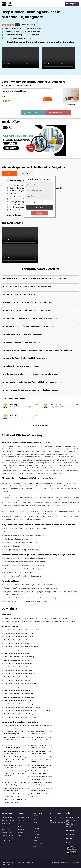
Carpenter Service (7, 835)
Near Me (20, 826)
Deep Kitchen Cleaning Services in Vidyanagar (19, 670)
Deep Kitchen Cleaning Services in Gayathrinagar (20, 700)
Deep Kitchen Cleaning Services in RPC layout (19, 637)
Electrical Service (7, 832)
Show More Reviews (40, 426)
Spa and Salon (6, 829)
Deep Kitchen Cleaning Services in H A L (17, 660)
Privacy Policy (22, 820)
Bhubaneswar (18, 618)
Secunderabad (60, 622)
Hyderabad (43, 618)
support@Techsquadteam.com (60, 822)
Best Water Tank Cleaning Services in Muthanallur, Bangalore (15, 759)
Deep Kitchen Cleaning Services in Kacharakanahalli (21, 697)
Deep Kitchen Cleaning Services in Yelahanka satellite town (23, 630)
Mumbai (7, 622)
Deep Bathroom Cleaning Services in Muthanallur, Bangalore (15, 773)
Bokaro (48, 622)
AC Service (5, 826)
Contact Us (21, 829)
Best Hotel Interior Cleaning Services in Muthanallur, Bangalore (42, 759)
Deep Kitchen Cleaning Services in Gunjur (17, 650)
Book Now (72, 105)
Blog (19, 823)
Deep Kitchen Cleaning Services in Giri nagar (18, 643)
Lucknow (72, 622)
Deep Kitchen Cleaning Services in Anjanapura (19, 694)
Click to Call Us (32, 113)
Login (20, 835)
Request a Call (58, 113)
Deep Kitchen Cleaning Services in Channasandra (20, 684)
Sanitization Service (8, 841)
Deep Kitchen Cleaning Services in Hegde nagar (19, 704)
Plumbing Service (7, 838)
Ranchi (6, 618)
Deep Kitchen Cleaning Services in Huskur (17, 653)
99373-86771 (57, 817)
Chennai (54, 618)
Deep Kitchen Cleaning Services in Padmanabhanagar (21, 687)
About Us (21, 832)
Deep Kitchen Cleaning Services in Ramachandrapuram (22, 647)
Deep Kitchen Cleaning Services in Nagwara (18, 680)
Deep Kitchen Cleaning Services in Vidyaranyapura (20, 657)
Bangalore (31, 618)
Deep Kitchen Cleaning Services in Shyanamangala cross (22, 707)
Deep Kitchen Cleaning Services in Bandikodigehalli (20, 714)
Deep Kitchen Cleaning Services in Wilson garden (20, 674)
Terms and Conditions (71, 863)
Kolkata (17, 622)
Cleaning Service (7, 817)
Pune (26, 622)
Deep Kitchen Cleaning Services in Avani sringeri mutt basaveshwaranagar (28, 711)
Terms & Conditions (24, 817)
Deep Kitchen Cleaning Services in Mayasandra (19, 633)
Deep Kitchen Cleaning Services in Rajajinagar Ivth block (22, 640)
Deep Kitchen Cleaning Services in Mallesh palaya (20, 717)
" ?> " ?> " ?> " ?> (27, 91)
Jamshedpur (37, 622)
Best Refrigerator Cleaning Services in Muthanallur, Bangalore (42, 740)
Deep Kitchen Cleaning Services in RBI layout (18, 667)
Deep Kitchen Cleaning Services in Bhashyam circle (20, 677)
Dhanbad (65, 618)
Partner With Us (23, 838)
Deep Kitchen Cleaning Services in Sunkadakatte (20, 663)
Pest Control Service (8, 820)
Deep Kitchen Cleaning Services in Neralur (17, 690)
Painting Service (7, 823)
